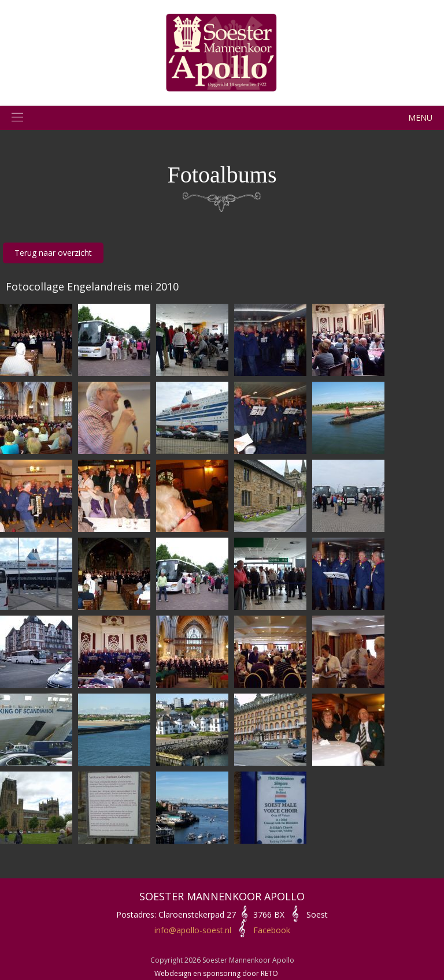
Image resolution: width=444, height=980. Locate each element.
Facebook (272, 930)
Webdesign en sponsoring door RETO (216, 973)
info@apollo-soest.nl (193, 930)
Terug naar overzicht (53, 253)
